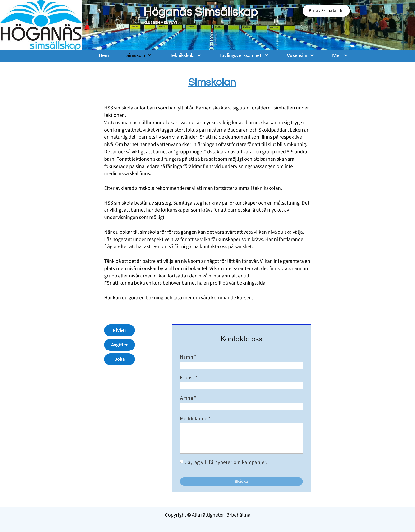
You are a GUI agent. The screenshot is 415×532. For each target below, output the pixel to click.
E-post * (189, 377)
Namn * (188, 357)
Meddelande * (195, 418)
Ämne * (188, 398)
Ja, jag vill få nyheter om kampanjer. (227, 462)
